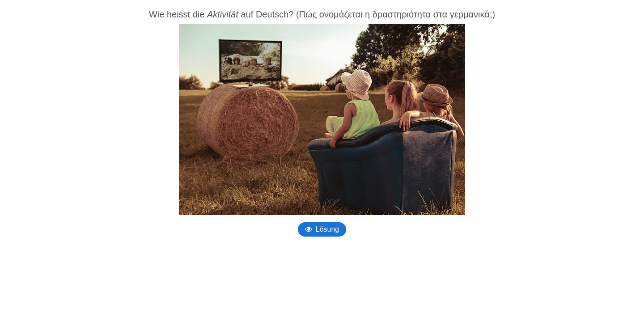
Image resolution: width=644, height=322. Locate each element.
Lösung (328, 229)
